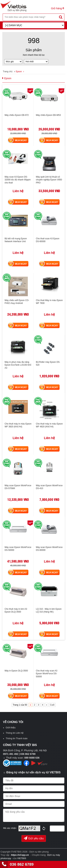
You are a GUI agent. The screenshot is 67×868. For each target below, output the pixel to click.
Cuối (52, 705)
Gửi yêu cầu (34, 838)
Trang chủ (8, 72)
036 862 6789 (22, 864)
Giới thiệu (11, 728)
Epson (19, 72)
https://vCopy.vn (20, 855)
